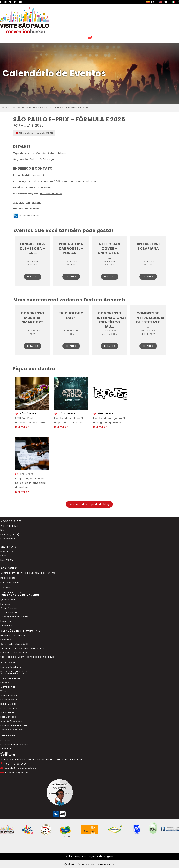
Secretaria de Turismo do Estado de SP (23, 648)
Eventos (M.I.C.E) (10, 535)
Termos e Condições (12, 730)
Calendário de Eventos (24, 108)
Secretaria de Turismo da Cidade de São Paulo (27, 657)
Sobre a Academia (11, 667)
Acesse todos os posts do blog (89, 504)
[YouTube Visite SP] (20, 2)
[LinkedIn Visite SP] (15, 2)
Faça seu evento (10, 583)
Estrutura (6, 604)
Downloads (7, 551)
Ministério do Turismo (13, 636)
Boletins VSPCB (9, 704)
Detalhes (33, 277)
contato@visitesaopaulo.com (21, 768)
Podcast (5, 683)
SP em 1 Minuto (9, 708)
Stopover (5, 588)
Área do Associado (11, 721)
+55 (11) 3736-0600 (16, 764)
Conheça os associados (15, 617)
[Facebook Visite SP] (1, 2)
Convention (7, 625)
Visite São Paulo (10, 526)
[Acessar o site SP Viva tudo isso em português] (30, 834)
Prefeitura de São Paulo (14, 653)
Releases (6, 741)
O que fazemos (9, 608)
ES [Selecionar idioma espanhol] (150, 2)
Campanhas (8, 687)
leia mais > (22, 427)
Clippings (6, 749)
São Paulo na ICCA (11, 592)
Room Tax (6, 621)
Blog (3, 530)
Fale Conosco (8, 717)
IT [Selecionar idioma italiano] (175, 2)
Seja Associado (9, 613)
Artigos (5, 753)
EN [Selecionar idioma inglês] (163, 2)
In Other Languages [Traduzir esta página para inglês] (16, 773)
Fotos (3, 556)
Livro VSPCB (7, 560)
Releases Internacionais (14, 745)
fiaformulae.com (51, 194)
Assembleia (7, 713)
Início (4, 108)
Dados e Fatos (9, 578)
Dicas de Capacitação (14, 671)
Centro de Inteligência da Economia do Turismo (28, 573)
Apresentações (9, 696)
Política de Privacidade (14, 725)
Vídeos (4, 691)
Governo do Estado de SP (15, 644)
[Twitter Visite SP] (10, 2)
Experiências (8, 539)
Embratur (6, 640)
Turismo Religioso (10, 678)
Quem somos (8, 600)
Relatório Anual (9, 700)
